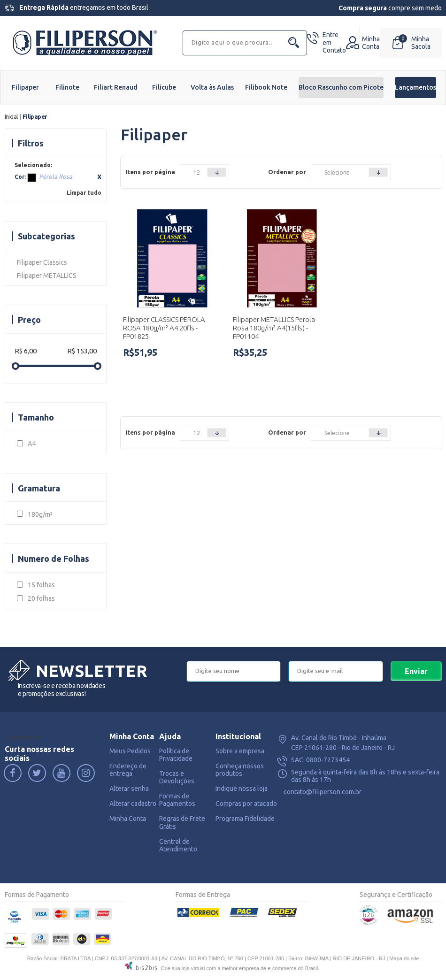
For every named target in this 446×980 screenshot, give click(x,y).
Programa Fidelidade (245, 819)
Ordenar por (287, 172)
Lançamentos (415, 87)
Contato (334, 43)
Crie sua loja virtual (183, 968)
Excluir (99, 177)
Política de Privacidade (176, 755)
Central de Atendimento (178, 845)
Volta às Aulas (212, 87)
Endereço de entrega (128, 770)
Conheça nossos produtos (240, 770)
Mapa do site (404, 958)
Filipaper (25, 87)
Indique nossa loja (242, 789)
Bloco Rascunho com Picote (341, 87)
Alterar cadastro (133, 804)
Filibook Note (266, 87)
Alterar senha (129, 789)
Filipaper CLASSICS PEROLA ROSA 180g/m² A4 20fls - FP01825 (164, 328)
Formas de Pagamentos (177, 800)
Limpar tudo (84, 193)
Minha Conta (128, 819)
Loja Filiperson (24, 737)
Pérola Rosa (32, 178)
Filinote (67, 87)
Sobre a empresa (240, 751)
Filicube (164, 87)
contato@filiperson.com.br (323, 792)
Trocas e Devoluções (177, 777)
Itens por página (150, 172)
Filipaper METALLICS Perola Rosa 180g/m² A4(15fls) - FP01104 (274, 328)
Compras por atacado (246, 804)
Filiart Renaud (116, 87)
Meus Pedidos (130, 751)
